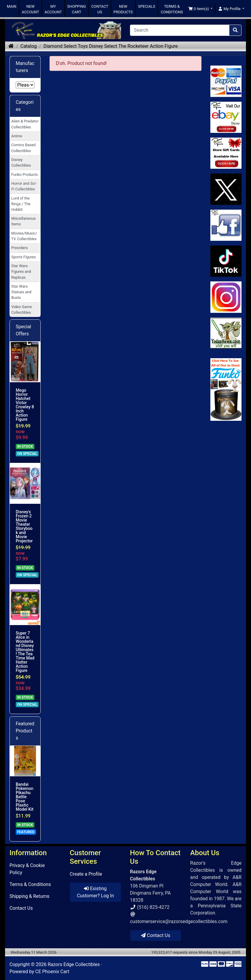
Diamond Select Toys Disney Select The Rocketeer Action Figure (111, 46)
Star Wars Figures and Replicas (21, 271)
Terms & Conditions (30, 884)
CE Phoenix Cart (52, 972)
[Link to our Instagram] (226, 297)
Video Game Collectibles (22, 310)
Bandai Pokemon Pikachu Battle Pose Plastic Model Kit (25, 797)
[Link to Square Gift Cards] (226, 153)
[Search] (180, 30)
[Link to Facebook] (226, 225)
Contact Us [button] (156, 935)
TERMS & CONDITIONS (172, 9)
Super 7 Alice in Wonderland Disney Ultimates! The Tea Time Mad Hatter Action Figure (25, 652)
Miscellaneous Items (23, 221)
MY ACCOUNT (53, 9)
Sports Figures (24, 257)
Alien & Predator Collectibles (25, 124)
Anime (17, 136)
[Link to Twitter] (226, 189)
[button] (200, 9)
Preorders (20, 248)
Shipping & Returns (30, 896)
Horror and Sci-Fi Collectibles (24, 186)
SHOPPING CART (77, 9)
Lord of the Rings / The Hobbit (21, 204)
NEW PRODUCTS (123, 9)
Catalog (29, 46)
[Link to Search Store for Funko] (226, 389)
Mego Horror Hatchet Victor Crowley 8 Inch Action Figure (25, 405)
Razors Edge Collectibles (74, 964)
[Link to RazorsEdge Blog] (226, 261)
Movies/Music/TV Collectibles (24, 236)
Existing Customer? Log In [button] (95, 892)
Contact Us (21, 908)
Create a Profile (86, 874)
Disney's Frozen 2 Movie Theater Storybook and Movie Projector (24, 526)
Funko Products (24, 175)
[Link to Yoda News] (226, 333)
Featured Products (25, 731)
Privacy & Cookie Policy (27, 869)
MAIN (12, 6)
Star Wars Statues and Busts (21, 292)
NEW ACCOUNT (30, 9)
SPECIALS (147, 6)
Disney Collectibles (21, 162)
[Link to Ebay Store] (226, 117)
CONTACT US (100, 9)
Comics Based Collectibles (23, 148)
